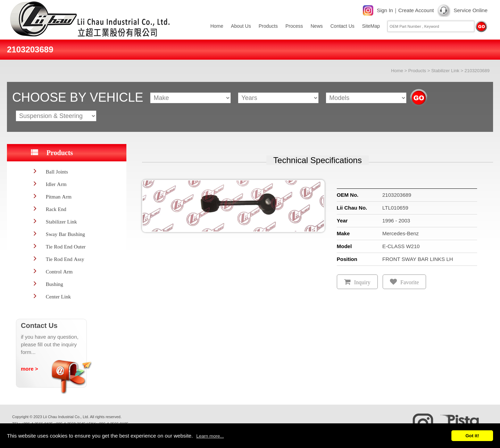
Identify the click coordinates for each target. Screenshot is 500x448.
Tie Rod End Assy (65, 259)
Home (217, 26)
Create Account (416, 10)
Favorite (410, 282)
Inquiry (362, 282)
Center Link (58, 297)
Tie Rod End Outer (66, 247)
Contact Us (343, 26)
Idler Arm (56, 184)
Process (294, 26)
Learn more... (210, 436)
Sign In (385, 10)
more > (30, 369)
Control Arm (59, 272)
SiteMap (371, 26)
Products (268, 26)
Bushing (55, 284)
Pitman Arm (59, 197)
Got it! (472, 436)
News (316, 26)
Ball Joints (57, 172)
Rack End (56, 209)
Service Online (470, 10)
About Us (241, 26)
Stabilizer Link (445, 71)
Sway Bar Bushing (65, 234)
